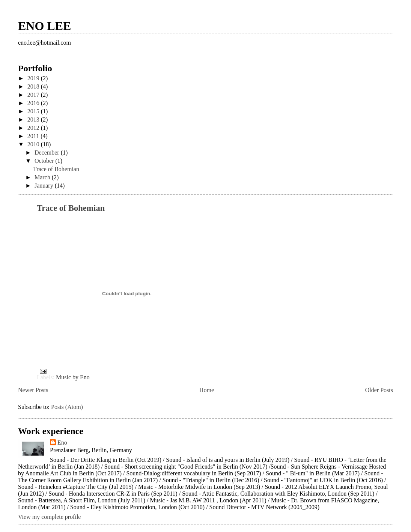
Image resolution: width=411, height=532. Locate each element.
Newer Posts (33, 390)
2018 (34, 86)
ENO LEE (44, 26)
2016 (34, 103)
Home (207, 390)
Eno (62, 443)
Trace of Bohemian (56, 169)
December (48, 153)
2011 (34, 136)
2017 (34, 95)
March (43, 177)
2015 (34, 111)
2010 (34, 144)
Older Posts (379, 390)
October (45, 161)
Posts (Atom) (67, 407)
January (45, 186)
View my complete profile (49, 517)
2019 (34, 78)
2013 (34, 119)
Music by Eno (73, 377)
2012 (34, 128)
